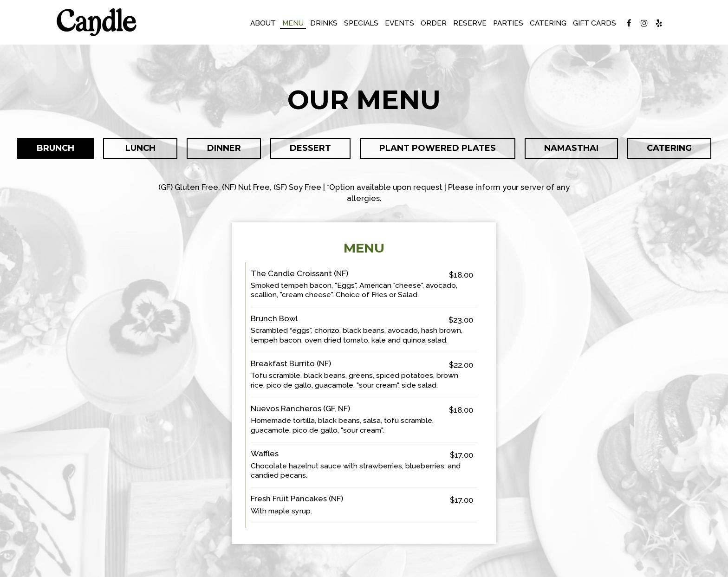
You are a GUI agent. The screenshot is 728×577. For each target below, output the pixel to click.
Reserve (470, 23)
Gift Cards (595, 23)
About (263, 23)
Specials (361, 23)
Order (434, 23)
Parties (508, 23)
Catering (548, 23)
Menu (293, 23)
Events (400, 23)
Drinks (324, 23)
